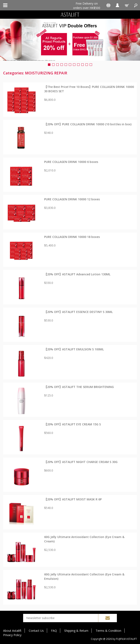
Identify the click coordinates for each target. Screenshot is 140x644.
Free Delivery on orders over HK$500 (87, 5)
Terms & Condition (108, 631)
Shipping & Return (76, 631)
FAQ (54, 631)
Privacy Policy (12, 635)
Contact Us (36, 631)
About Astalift (12, 631)
